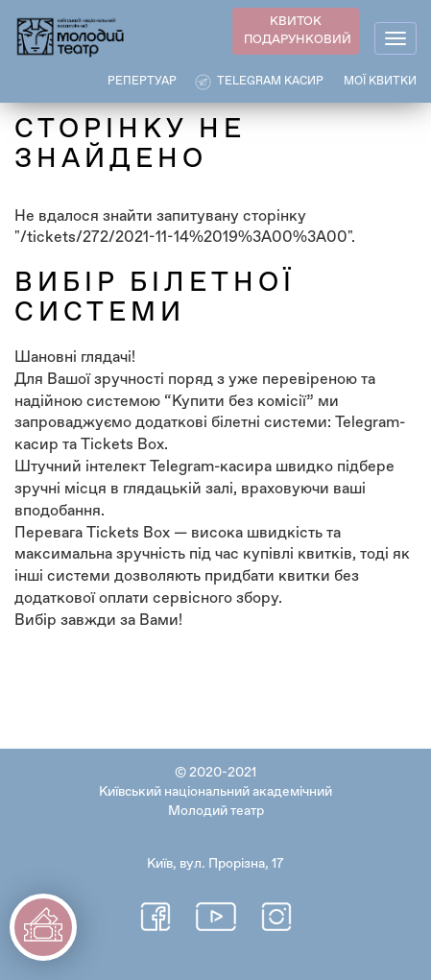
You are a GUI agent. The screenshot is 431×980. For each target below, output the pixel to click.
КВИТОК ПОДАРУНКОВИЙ (298, 31)
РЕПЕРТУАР (142, 82)
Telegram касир (270, 82)
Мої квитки (380, 82)
